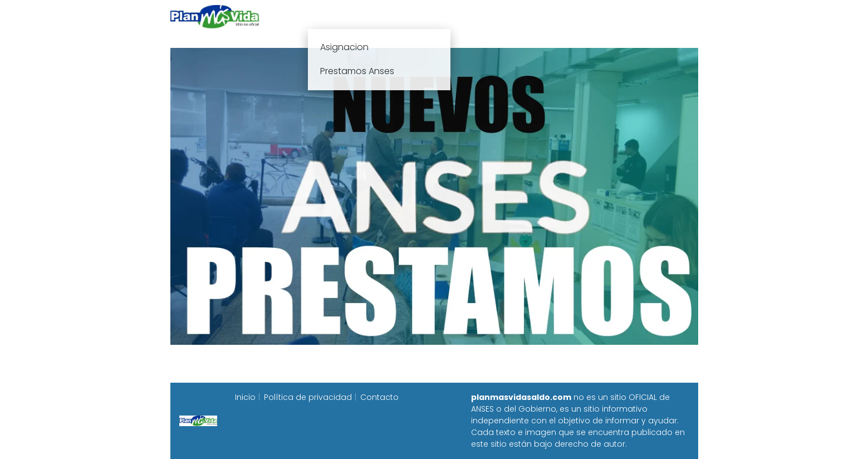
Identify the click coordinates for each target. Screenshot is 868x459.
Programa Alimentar (655, 16)
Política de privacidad (308, 397)
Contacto (379, 397)
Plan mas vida (369, 16)
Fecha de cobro (502, 16)
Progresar (574, 16)
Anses (429, 16)
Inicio (311, 16)
